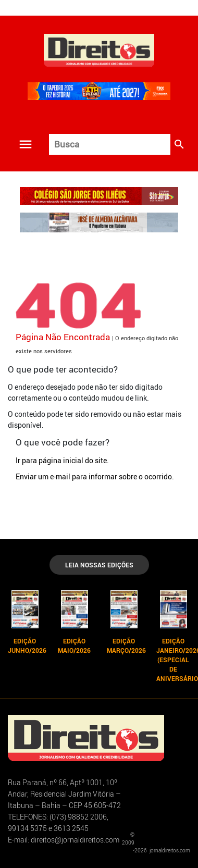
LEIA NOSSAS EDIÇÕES (99, 565)
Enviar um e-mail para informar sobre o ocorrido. (95, 476)
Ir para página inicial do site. (62, 460)
